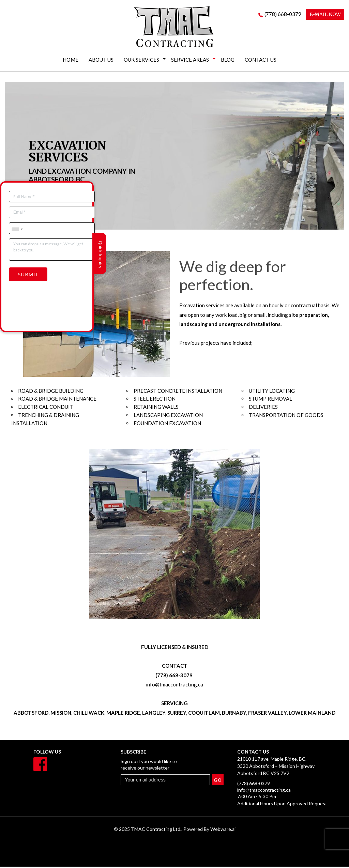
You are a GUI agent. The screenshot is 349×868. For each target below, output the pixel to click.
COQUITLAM (204, 714)
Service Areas (190, 60)
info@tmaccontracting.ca (174, 685)
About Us (101, 60)
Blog (228, 60)
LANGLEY (154, 714)
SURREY (177, 714)
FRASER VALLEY (267, 714)
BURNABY (234, 714)
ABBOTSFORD (31, 714)
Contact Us (261, 60)
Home (71, 60)
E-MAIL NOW (325, 14)
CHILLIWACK (89, 714)
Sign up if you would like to (161, 766)
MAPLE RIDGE (123, 714)
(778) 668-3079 (174, 676)
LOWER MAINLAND (312, 714)
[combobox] (17, 222)
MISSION (61, 714)
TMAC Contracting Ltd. (156, 830)
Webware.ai (223, 830)
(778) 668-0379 (283, 14)
